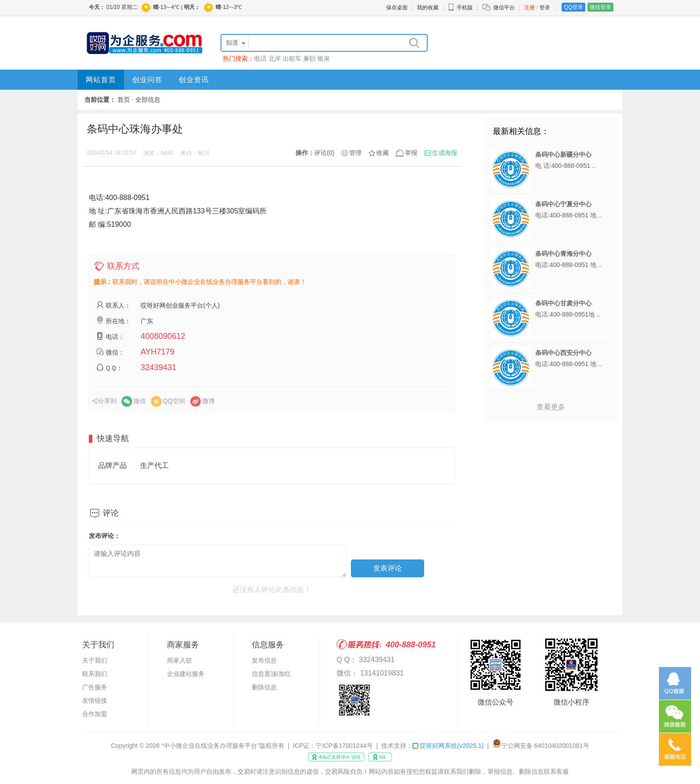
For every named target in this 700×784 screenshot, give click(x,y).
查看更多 (551, 407)
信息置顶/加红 (271, 674)
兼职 (309, 58)
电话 (260, 58)
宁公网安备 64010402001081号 (545, 746)
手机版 (460, 8)
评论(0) (324, 153)
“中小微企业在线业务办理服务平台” (210, 746)
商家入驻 (179, 660)
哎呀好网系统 (448, 746)
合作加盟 (95, 714)
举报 (411, 153)
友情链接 (95, 701)
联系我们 (95, 674)
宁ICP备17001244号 (344, 746)
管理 (355, 153)
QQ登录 (573, 7)
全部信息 (148, 100)
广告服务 (95, 687)
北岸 (275, 58)
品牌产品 (112, 465)
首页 (124, 100)
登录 (545, 8)
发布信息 (264, 660)
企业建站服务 (186, 674)
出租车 (292, 58)
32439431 (158, 367)
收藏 (383, 153)
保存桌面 (397, 8)
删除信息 (264, 687)
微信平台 (504, 8)
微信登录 (600, 7)
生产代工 (154, 465)
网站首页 (101, 80)
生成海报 (445, 153)
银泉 (324, 58)
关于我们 (95, 660)
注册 (529, 8)
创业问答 (147, 80)
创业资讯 (194, 80)
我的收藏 (428, 8)
